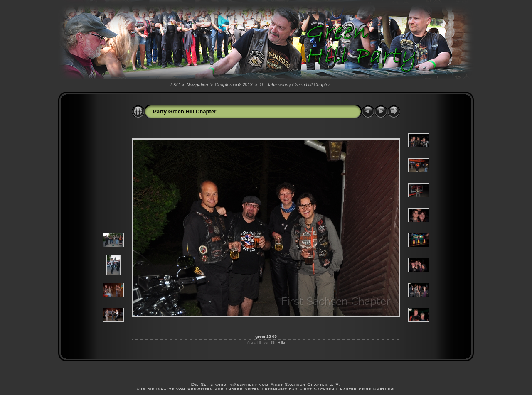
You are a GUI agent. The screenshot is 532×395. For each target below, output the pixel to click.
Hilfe (281, 343)
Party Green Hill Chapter (185, 112)
